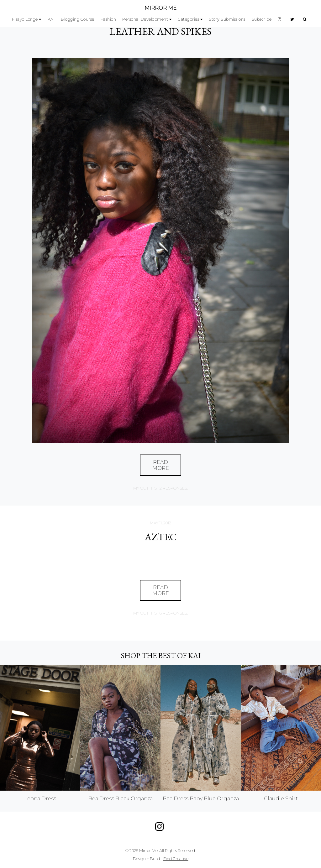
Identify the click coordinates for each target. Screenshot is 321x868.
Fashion (108, 19)
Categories (188, 19)
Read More (161, 465)
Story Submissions (227, 19)
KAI (51, 19)
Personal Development (145, 19)
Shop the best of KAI (161, 655)
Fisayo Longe (25, 19)
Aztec (161, 537)
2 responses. (174, 488)
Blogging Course (78, 19)
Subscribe (262, 19)
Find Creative (176, 859)
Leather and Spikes (160, 31)
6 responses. (174, 613)
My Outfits (145, 488)
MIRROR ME (160, 8)
